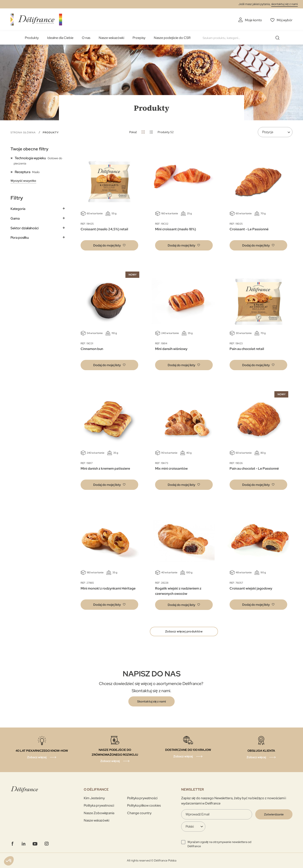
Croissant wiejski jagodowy (251, 588)
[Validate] (274, 814)
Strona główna (23, 133)
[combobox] (243, 38)
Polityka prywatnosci (99, 805)
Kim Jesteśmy (94, 798)
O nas (86, 38)
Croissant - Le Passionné (249, 229)
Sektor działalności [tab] (25, 228)
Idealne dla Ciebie (60, 38)
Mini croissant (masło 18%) (175, 229)
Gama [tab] (15, 218)
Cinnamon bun (92, 349)
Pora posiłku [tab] (20, 238)
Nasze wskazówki (111, 38)
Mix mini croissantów (171, 468)
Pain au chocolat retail (247, 349)
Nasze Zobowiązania (99, 813)
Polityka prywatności (142, 798)
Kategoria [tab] (18, 209)
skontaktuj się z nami (284, 4)
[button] (109, 245)
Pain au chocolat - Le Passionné (254, 468)
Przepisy (139, 38)
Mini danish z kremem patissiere (105, 468)
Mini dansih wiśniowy (171, 349)
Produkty (32, 38)
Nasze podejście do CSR (172, 38)
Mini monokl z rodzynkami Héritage (108, 588)
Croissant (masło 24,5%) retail (104, 229)
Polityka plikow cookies (144, 805)
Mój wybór (285, 20)
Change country (139, 813)
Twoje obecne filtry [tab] (29, 149)
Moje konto (253, 20)
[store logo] (36, 19)
